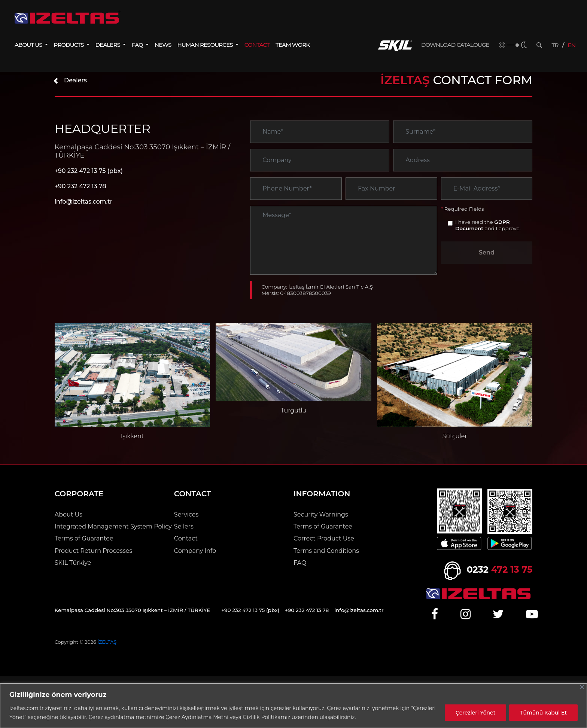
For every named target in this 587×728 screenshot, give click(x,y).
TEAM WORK (293, 45)
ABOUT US (29, 45)
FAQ (138, 45)
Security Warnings (321, 514)
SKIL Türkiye (73, 563)
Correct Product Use (324, 538)
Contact (186, 538)
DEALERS (109, 45)
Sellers (184, 526)
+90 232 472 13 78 (80, 186)
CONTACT (257, 45)
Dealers (70, 80)
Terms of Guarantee (84, 538)
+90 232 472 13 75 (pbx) (89, 171)
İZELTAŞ (107, 642)
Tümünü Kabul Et (543, 713)
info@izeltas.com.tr (84, 202)
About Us (69, 514)
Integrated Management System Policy (113, 526)
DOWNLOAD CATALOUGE (455, 45)
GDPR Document (483, 225)
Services (186, 514)
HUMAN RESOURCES (206, 45)
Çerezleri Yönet (475, 713)
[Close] (582, 687)
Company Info (195, 551)
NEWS (163, 45)
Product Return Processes (94, 551)
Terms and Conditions (326, 551)
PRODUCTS (69, 45)
